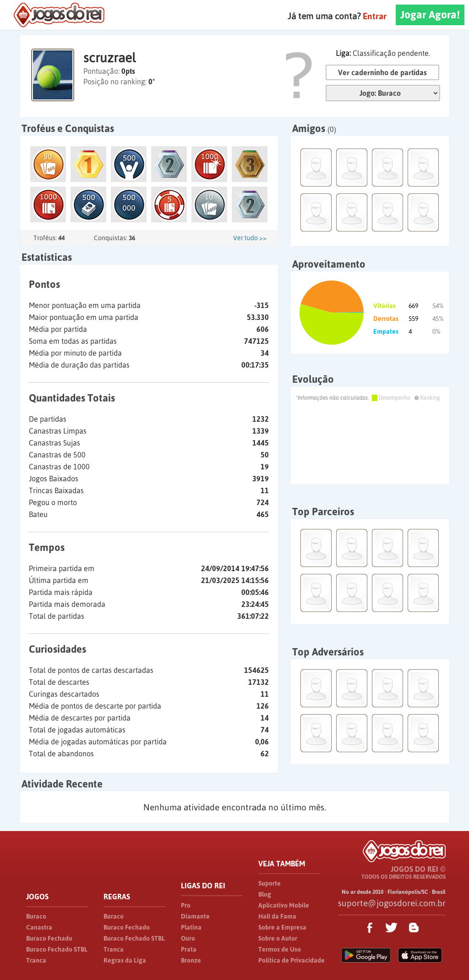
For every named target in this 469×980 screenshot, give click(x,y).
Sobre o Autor (278, 938)
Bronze (191, 960)
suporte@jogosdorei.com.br (392, 903)
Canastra (39, 927)
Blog (265, 894)
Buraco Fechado (49, 938)
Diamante (195, 916)
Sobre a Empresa (282, 927)
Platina (191, 927)
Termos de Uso (280, 949)
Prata (189, 949)
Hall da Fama (277, 916)
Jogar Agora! (430, 15)
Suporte (270, 883)
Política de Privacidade (292, 960)
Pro (186, 905)
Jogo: (383, 93)
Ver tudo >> (250, 238)
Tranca (36, 960)
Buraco (36, 916)
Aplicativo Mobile (284, 905)
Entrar (375, 16)
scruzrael (109, 58)
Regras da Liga (125, 960)
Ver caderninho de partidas (382, 72)
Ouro (188, 938)
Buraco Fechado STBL (57, 949)
